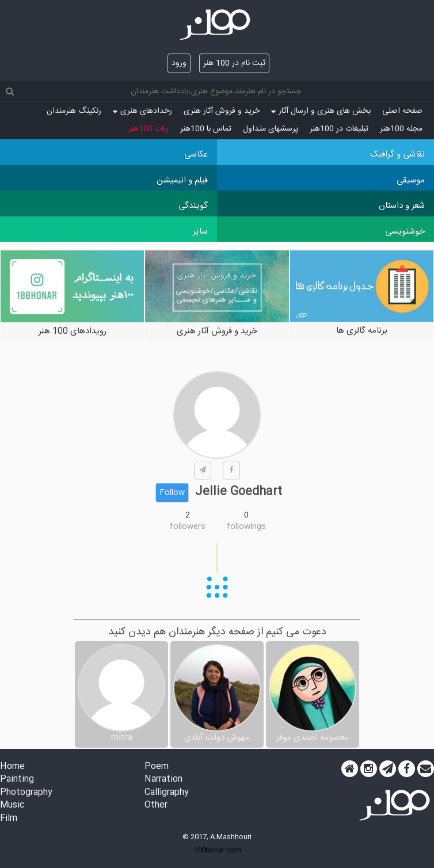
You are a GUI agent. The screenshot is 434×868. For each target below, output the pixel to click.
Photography (26, 793)
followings (246, 527)
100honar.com (217, 850)
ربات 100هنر (149, 129)
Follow (172, 493)
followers (188, 527)
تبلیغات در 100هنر (339, 129)
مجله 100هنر (401, 129)
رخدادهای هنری (142, 111)
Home (12, 767)
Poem (157, 767)
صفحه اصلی (402, 111)
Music (12, 806)
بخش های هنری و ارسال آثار (321, 111)
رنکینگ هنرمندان (74, 111)
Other (156, 806)
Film (9, 819)
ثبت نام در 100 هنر (234, 63)
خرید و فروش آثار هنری (222, 111)
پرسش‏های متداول (271, 129)
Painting (17, 780)
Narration (163, 780)
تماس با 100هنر (206, 129)
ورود (179, 63)
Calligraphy (167, 793)
